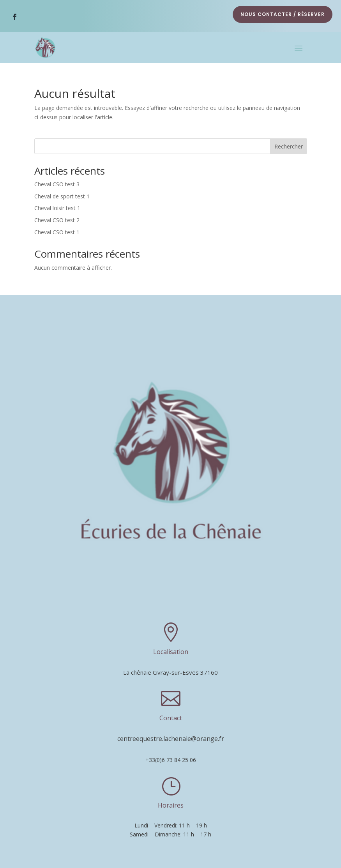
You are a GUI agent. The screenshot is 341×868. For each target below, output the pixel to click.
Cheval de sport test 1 (62, 194)
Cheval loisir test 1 (57, 206)
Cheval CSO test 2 (57, 218)
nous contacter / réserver (283, 14)
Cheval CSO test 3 (57, 182)
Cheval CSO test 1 (57, 230)
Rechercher (289, 144)
